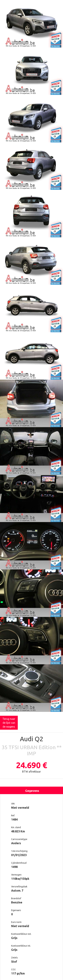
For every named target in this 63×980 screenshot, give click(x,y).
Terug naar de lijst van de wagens (9, 723)
